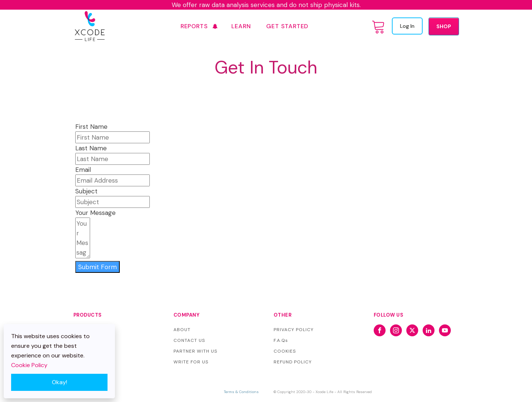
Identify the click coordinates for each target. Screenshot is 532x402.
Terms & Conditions (241, 392)
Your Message (95, 213)
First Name (91, 127)
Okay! (60, 382)
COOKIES (285, 351)
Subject (86, 191)
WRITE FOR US (191, 362)
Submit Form (98, 267)
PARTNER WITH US (195, 351)
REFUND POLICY (293, 362)
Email (83, 170)
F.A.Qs (281, 340)
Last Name (91, 148)
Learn (241, 26)
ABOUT (182, 330)
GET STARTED (287, 26)
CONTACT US (189, 340)
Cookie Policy (29, 365)
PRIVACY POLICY (294, 330)
